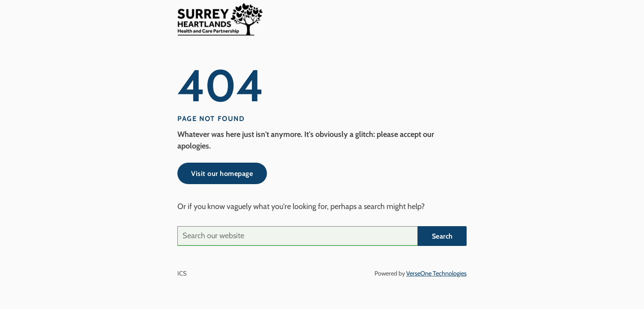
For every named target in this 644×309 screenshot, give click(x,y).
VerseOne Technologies (436, 273)
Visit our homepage (222, 173)
